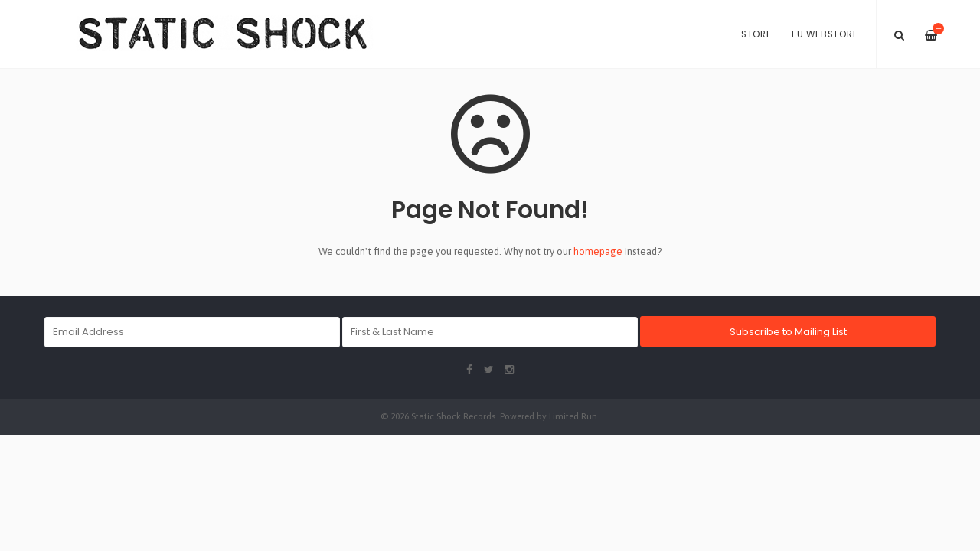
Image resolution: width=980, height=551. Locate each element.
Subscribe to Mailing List (788, 332)
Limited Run (573, 416)
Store (756, 34)
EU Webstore (825, 34)
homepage (598, 251)
